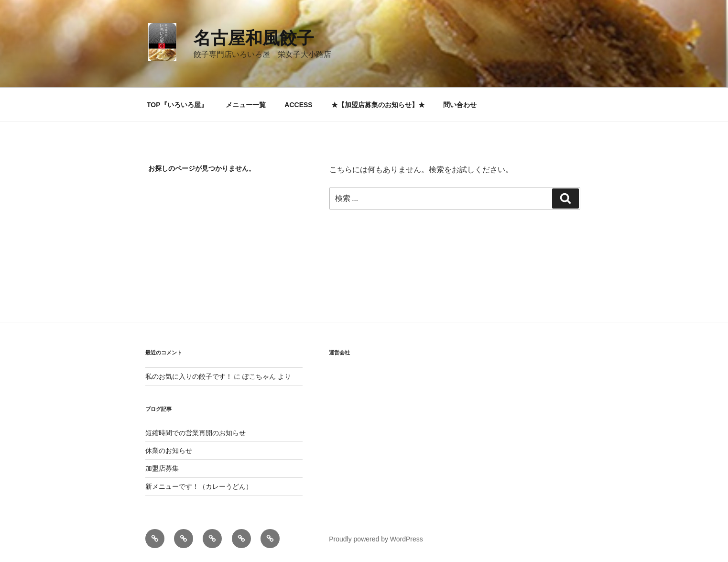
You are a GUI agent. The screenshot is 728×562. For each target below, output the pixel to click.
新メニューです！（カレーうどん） (199, 486)
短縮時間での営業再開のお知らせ (196, 433)
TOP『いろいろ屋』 (177, 105)
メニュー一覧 (246, 105)
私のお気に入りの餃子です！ (189, 376)
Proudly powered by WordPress (376, 539)
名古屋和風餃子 (254, 38)
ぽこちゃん (259, 376)
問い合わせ (460, 105)
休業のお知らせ (169, 451)
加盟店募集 (162, 468)
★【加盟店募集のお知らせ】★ (378, 105)
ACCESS (298, 105)
